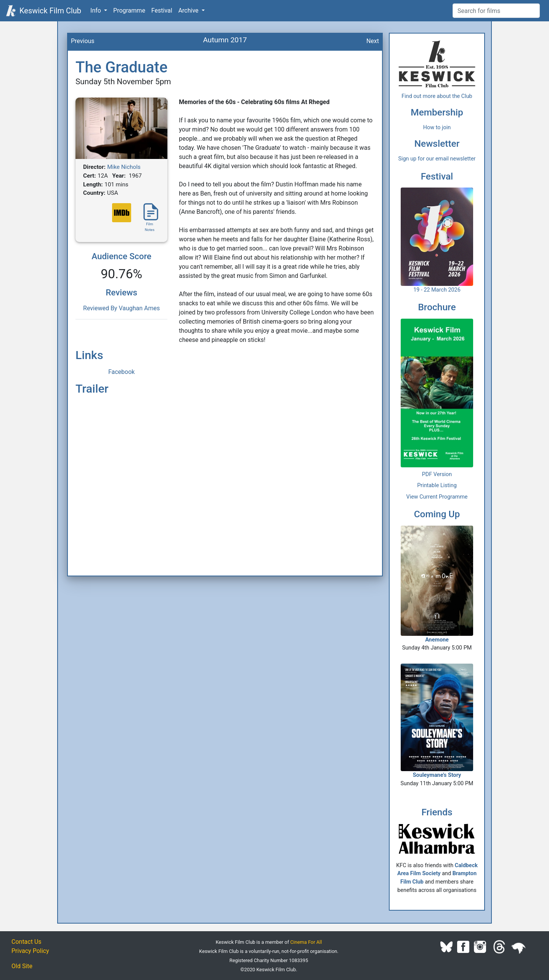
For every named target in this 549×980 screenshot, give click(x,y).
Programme (129, 10)
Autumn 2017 (225, 40)
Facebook (121, 372)
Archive (189, 10)
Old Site (22, 966)
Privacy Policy (30, 951)
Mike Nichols (124, 167)
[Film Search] (496, 11)
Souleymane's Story (437, 721)
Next (373, 41)
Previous (83, 41)
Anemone (437, 584)
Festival (162, 10)
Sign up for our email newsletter (437, 159)
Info (96, 10)
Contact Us (26, 942)
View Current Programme (437, 497)
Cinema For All (306, 942)
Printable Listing (437, 485)
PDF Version (437, 474)
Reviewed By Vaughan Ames (121, 308)
